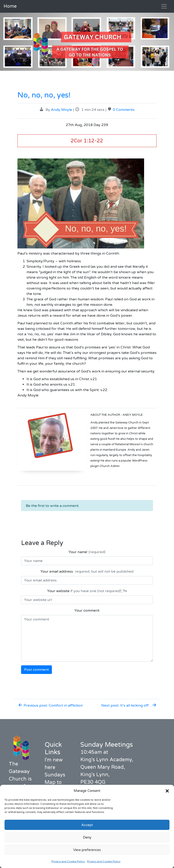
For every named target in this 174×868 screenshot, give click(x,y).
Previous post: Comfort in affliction (50, 705)
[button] (167, 791)
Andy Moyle (62, 110)
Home (10, 6)
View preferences (87, 850)
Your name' (87, 552)
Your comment (87, 610)
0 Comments (124, 110)
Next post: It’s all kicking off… (129, 705)
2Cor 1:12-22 (87, 141)
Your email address (87, 571)
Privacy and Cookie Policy (68, 861)
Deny (87, 837)
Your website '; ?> (87, 591)
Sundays (55, 775)
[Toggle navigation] (164, 6)
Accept (87, 825)
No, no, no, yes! (44, 95)
